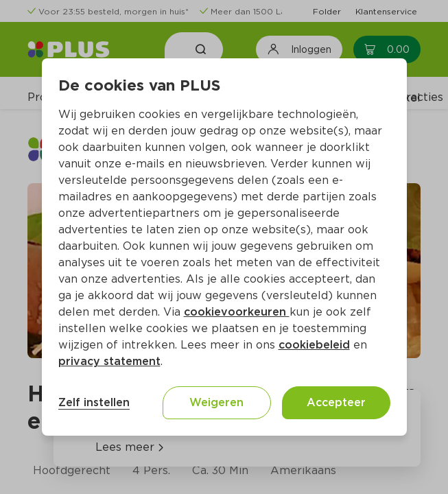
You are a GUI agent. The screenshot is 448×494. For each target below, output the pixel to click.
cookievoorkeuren (237, 312)
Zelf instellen (94, 402)
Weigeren (216, 402)
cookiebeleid (314, 345)
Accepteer (336, 402)
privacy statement (109, 361)
